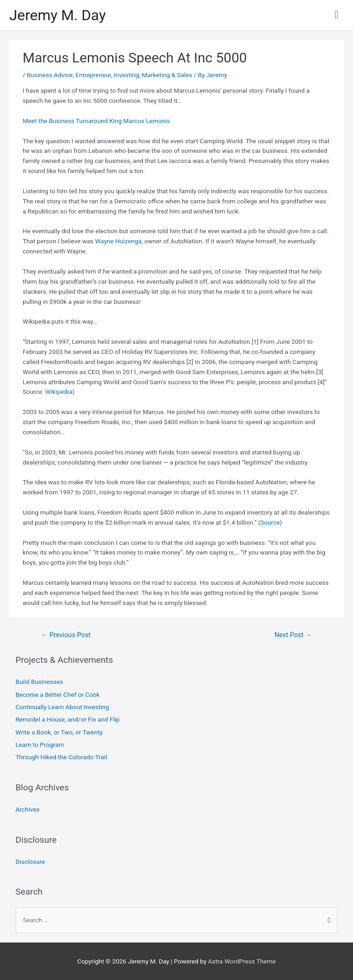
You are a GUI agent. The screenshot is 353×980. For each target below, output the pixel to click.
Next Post (293, 635)
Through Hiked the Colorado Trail (61, 757)
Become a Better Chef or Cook (58, 694)
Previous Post (66, 635)
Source (270, 522)
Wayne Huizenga (118, 241)
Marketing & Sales (167, 75)
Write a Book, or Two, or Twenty (59, 732)
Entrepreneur (93, 75)
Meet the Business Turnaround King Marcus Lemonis (96, 121)
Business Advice (50, 75)
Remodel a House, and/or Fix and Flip (68, 719)
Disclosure (30, 862)
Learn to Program (40, 745)
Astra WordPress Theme (242, 961)
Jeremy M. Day (57, 15)
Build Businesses (39, 682)
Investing (126, 75)
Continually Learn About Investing (63, 707)
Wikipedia (59, 392)
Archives (28, 809)
